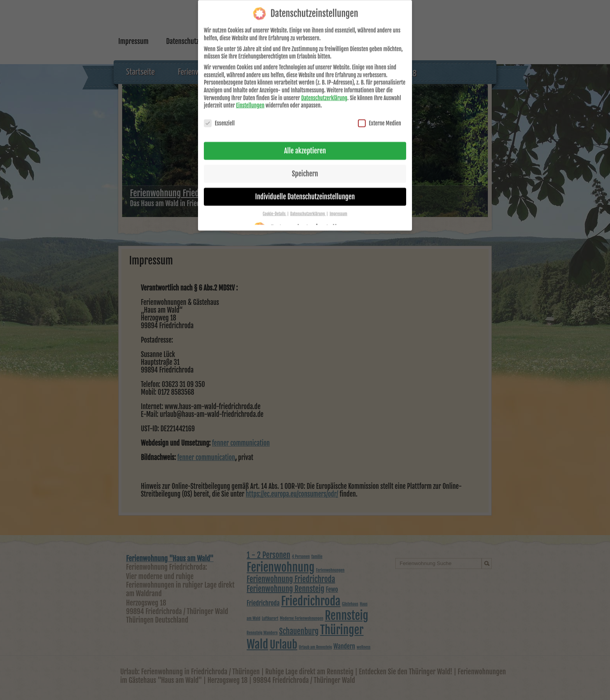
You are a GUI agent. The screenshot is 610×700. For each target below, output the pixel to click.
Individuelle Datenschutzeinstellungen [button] (305, 187)
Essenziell (219, 114)
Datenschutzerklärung (324, 88)
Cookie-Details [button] (274, 204)
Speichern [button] (305, 164)
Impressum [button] (338, 204)
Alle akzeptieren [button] (305, 142)
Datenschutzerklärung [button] (308, 204)
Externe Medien (379, 114)
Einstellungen (250, 96)
